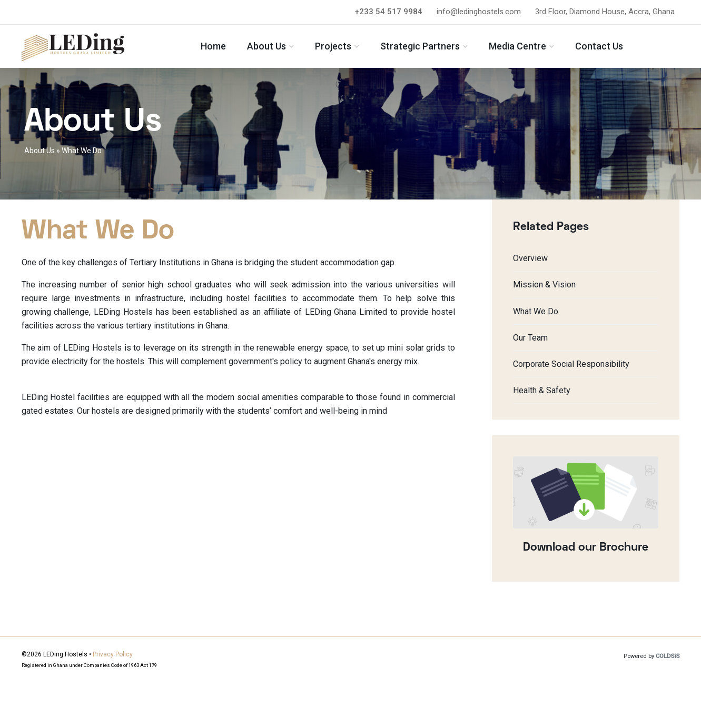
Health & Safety (542, 390)
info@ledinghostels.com (479, 12)
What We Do (536, 311)
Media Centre (541, 49)
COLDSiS (668, 656)
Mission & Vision (544, 285)
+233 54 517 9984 (388, 12)
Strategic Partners (444, 49)
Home (237, 49)
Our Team (530, 338)
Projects (357, 49)
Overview (530, 258)
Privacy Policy (113, 654)
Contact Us (623, 49)
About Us (290, 49)
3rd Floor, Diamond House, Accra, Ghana (605, 12)
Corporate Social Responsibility (571, 364)
